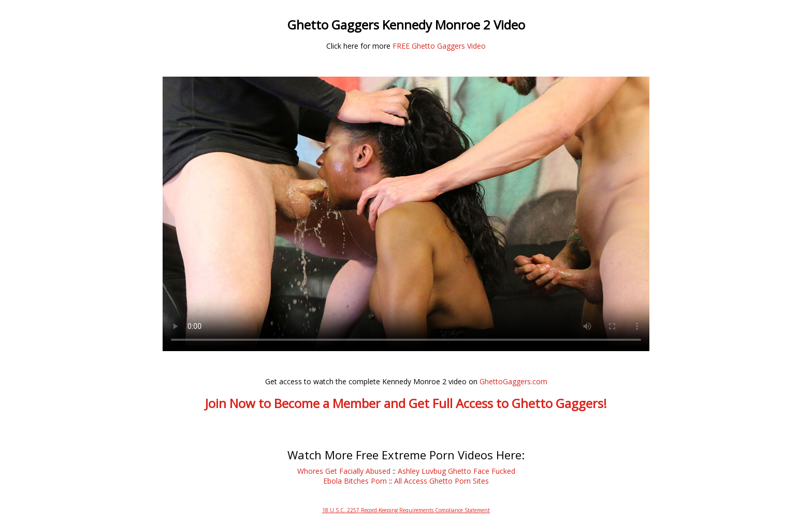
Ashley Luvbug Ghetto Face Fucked (456, 471)
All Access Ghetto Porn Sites (441, 481)
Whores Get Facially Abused (344, 471)
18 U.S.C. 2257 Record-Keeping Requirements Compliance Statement (406, 510)
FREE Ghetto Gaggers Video (439, 46)
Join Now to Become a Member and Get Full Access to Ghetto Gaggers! (406, 403)
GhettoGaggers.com (513, 381)
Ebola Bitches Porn (355, 481)
